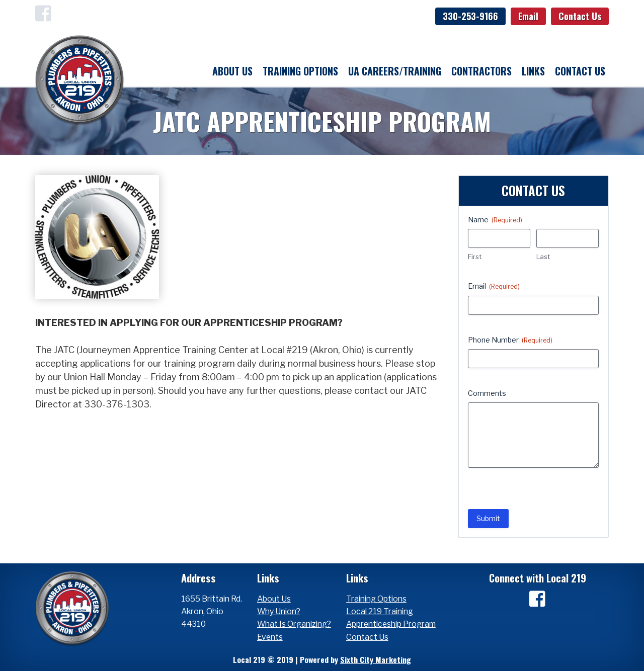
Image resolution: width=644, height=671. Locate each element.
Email (528, 16)
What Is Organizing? (294, 624)
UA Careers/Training (395, 71)
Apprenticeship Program (391, 624)
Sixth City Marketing (376, 659)
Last (543, 257)
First (475, 257)
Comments (487, 393)
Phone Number (510, 340)
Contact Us (580, 16)
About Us (232, 71)
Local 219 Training (380, 611)
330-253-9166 (470, 16)
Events (270, 637)
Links (533, 71)
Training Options (300, 71)
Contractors (481, 71)
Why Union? (279, 611)
